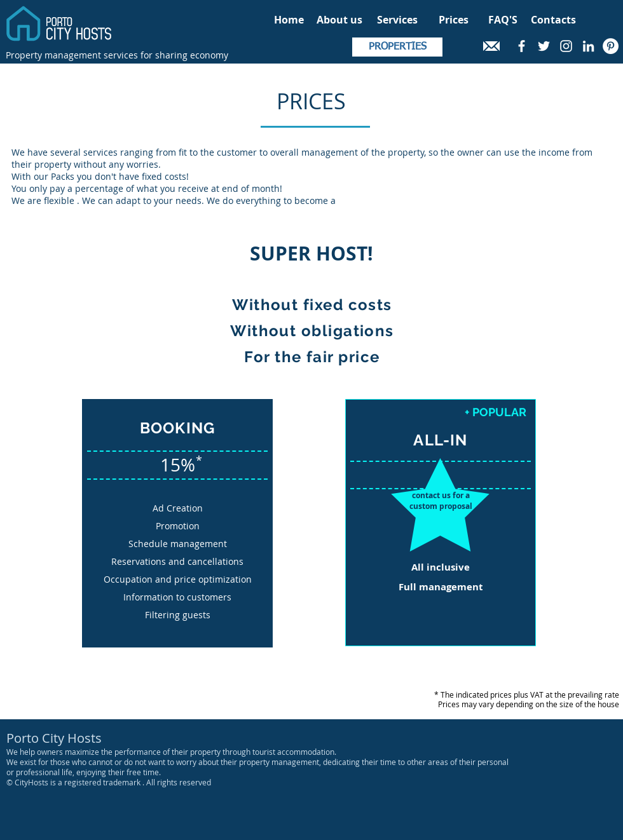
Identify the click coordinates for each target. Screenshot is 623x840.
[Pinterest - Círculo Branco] (611, 46)
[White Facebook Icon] (522, 46)
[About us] (339, 20)
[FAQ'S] (503, 20)
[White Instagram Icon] (566, 46)
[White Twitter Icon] (544, 46)
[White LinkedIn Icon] (588, 46)
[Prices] (454, 20)
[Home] (289, 20)
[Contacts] (553, 20)
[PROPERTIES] (397, 47)
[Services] (397, 20)
